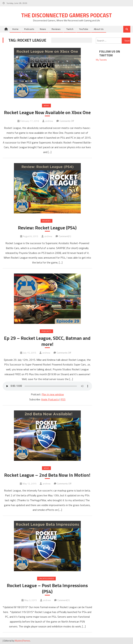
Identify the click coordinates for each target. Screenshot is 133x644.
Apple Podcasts (50, 399)
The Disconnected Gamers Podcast (66, 15)
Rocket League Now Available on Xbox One (47, 112)
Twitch (70, 29)
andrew (49, 121)
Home (15, 29)
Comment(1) (65, 236)
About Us (99, 29)
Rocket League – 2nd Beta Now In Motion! (47, 475)
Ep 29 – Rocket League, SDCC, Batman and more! (47, 341)
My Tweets (101, 60)
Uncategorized (46, 578)
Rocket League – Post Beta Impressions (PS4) (47, 589)
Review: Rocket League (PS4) (47, 228)
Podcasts (29, 29)
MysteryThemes (22, 641)
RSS (63, 399)
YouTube (84, 29)
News (43, 29)
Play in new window (53, 394)
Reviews (56, 29)
